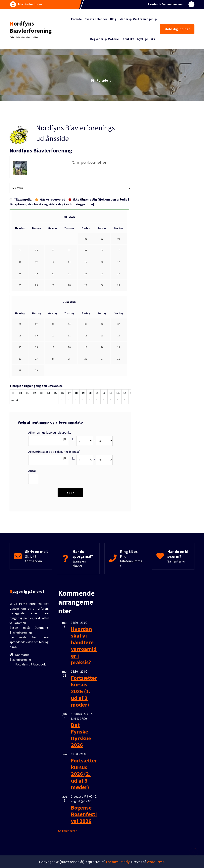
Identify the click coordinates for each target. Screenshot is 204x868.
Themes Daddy (117, 713)
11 (20, 134)
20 (53, 145)
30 (102, 157)
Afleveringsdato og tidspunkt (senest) (54, 324)
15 (86, 134)
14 (69, 134)
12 (36, 134)
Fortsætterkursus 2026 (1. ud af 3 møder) (84, 720)
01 (20, 196)
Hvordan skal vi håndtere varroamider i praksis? (84, 674)
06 (53, 122)
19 (36, 145)
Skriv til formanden (33, 433)
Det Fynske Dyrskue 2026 (81, 763)
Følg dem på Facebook (30, 693)
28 (69, 157)
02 (102, 111)
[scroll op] (193, 852)
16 (102, 134)
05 (36, 122)
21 (69, 145)
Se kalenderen (68, 859)
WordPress (155, 713)
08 (86, 122)
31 (119, 157)
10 (119, 122)
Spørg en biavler (79, 437)
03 (119, 111)
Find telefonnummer (131, 435)
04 (20, 122)
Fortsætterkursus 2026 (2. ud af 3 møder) (84, 802)
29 (86, 157)
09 (102, 122)
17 (119, 134)
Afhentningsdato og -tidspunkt (50, 304)
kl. (74, 311)
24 (119, 145)
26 (36, 157)
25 (20, 157)
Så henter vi (176, 435)
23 (102, 145)
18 (20, 145)
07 (69, 122)
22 (86, 145)
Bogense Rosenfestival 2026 (84, 843)
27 (53, 157)
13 (53, 134)
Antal (32, 343)
